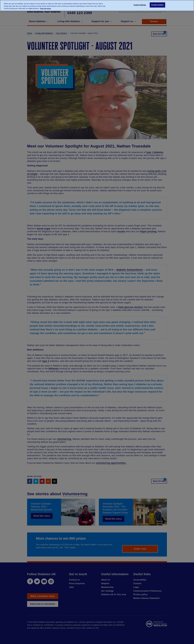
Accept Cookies (157, 5)
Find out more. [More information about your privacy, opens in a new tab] (46, 8)
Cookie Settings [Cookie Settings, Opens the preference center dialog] (140, 5)
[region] (97, 5)
